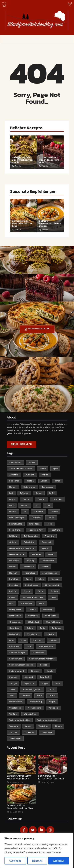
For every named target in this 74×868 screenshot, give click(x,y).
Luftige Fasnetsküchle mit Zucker (50, 223)
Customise (15, 861)
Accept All (59, 861)
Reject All (37, 861)
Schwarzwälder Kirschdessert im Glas (49, 160)
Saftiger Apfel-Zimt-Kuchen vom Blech (23, 160)
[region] (37, 850)
